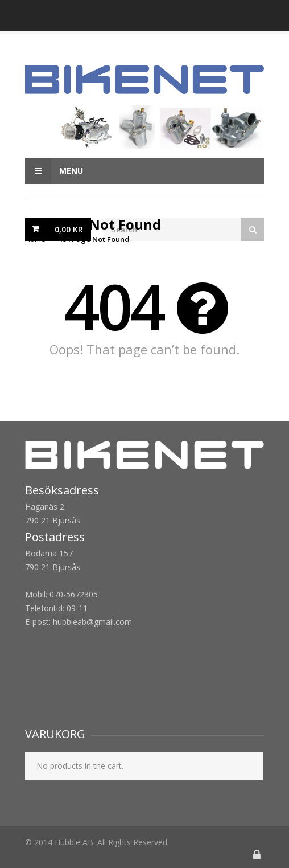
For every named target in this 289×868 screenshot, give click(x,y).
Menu (54, 171)
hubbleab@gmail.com (92, 622)
